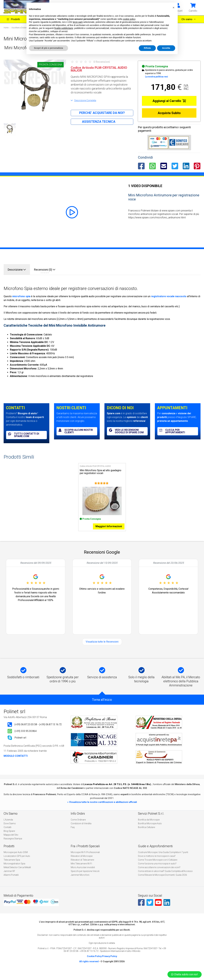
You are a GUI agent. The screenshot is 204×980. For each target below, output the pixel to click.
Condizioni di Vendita (81, 831)
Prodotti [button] (13, 19)
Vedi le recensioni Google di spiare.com (126, 431)
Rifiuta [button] (147, 48)
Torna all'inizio (102, 707)
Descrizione (17, 270)
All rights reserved (89, 969)
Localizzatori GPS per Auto (17, 864)
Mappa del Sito (11, 842)
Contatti (7, 835)
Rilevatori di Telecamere (82, 867)
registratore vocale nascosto (169, 296)
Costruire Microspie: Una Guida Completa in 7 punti (163, 860)
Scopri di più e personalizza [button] (49, 48)
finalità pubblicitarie (64, 28)
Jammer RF (9, 879)
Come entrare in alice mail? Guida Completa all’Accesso (165, 879)
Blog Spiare (9, 839)
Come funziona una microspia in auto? (157, 871)
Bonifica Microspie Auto (150, 831)
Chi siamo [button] (187, 19)
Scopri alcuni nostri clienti (76, 431)
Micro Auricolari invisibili (83, 875)
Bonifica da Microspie (149, 827)
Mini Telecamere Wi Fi (81, 871)
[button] (193, 7)
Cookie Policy (94, 964)
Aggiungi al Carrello (169, 101)
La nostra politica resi (157, 77)
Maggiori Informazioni (109, 534)
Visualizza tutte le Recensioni (102, 649)
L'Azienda (8, 827)
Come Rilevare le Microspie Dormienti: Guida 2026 (162, 882)
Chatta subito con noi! (185, 974)
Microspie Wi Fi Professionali (85, 860)
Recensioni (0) (45, 271)
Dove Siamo (10, 831)
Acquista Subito (169, 113)
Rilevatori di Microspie (82, 864)
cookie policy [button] (129, 19)
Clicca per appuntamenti (172, 431)
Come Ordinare (78, 827)
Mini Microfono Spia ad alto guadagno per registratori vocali (101, 472)
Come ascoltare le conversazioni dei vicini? (159, 875)
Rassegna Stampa (13, 846)
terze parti (78, 22)
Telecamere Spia (12, 867)
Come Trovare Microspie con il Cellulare (158, 867)
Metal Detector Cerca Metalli (17, 875)
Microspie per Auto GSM (16, 860)
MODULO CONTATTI (16, 763)
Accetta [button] (166, 48)
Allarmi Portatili (11, 882)
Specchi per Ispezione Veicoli (85, 879)
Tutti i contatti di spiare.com (24, 435)
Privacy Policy (110, 964)
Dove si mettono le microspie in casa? (157, 864)
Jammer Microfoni (80, 882)
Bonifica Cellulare (147, 835)
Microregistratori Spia (14, 871)
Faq (73, 835)
